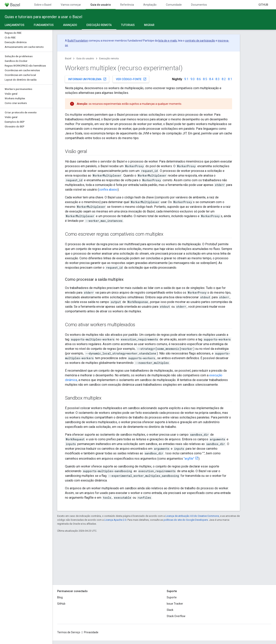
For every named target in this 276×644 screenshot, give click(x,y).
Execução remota (109, 58)
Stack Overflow (176, 616)
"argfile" (189, 459)
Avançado (70, 25)
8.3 (218, 79)
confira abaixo (108, 190)
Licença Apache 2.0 (115, 520)
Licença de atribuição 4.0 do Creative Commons (192, 516)
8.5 (205, 79)
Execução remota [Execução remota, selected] (99, 25)
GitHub (263, 5)
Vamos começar (71, 5)
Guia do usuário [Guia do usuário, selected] (101, 5)
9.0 (193, 79)
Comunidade (174, 5)
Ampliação (150, 5)
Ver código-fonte (131, 79)
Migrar (149, 25)
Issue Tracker (175, 604)
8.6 (199, 79)
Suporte (172, 597)
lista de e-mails (168, 41)
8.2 (224, 79)
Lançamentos (15, 25)
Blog (60, 597)
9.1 (186, 79)
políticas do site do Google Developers (186, 520)
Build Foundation (78, 41)
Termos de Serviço (69, 632)
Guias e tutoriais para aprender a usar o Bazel (43, 17)
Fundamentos (44, 25)
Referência (127, 5)
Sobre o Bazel (43, 5)
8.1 (230, 79)
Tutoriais (128, 25)
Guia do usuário (85, 58)
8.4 (211, 79)
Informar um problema (87, 79)
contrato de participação (200, 41)
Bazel (68, 58)
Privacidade (91, 632)
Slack (170, 610)
